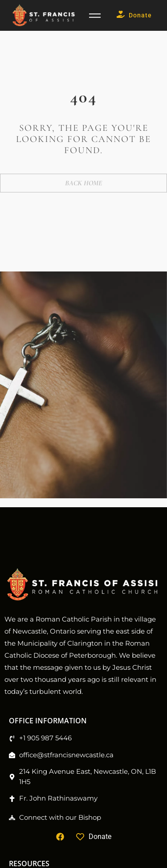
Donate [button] (134, 15)
